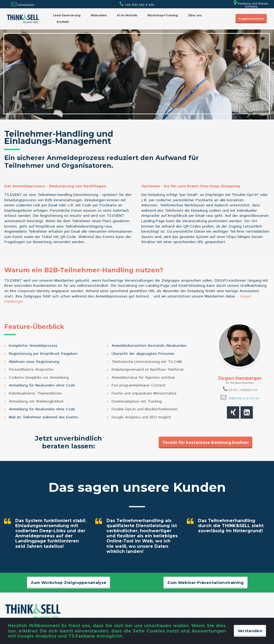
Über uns (195, 15)
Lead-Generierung (67, 15)
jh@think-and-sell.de (244, 399)
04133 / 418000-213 (243, 390)
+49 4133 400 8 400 (137, 5)
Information (26, 5)
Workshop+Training (163, 15)
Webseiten (99, 15)
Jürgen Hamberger (240, 378)
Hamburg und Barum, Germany (251, 5)
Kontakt (63, 22)
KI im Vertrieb (127, 15)
